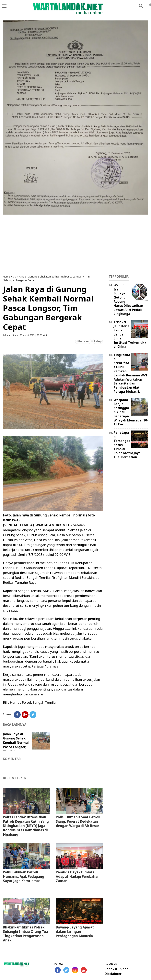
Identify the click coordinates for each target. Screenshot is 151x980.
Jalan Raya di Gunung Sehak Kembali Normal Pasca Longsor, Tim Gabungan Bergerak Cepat (16, 745)
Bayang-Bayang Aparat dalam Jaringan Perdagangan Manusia (75, 932)
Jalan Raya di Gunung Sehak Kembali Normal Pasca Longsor (48, 277)
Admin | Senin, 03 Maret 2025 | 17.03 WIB (25, 335)
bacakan (83, 341)
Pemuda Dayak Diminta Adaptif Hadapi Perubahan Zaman (78, 876)
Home (6, 277)
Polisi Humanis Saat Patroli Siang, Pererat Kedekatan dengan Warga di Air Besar (78, 821)
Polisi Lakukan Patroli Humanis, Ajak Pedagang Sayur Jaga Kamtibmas (24, 876)
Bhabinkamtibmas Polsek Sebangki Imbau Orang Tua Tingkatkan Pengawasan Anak (25, 934)
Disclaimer (113, 974)
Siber (124, 969)
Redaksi (111, 969)
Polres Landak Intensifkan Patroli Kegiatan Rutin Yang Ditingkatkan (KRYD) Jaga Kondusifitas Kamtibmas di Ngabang (26, 826)
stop (98, 341)
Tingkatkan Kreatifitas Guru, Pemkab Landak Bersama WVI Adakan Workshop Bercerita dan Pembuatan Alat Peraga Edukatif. (130, 373)
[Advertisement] (75, 243)
